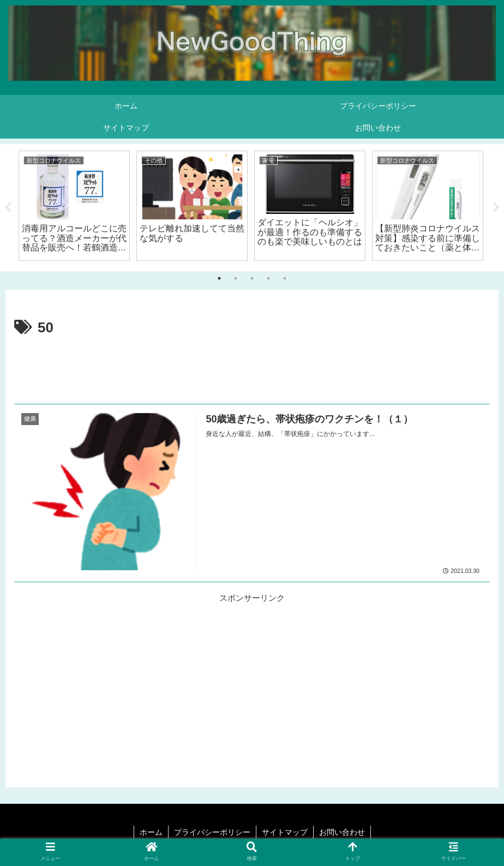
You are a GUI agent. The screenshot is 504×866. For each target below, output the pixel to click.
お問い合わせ (342, 832)
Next (496, 207)
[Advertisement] (252, 370)
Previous (8, 207)
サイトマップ (285, 832)
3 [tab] (252, 278)
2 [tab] (236, 278)
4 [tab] (268, 278)
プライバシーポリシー (212, 832)
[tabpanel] (74, 206)
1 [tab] (219, 278)
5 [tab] (285, 278)
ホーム (151, 832)
